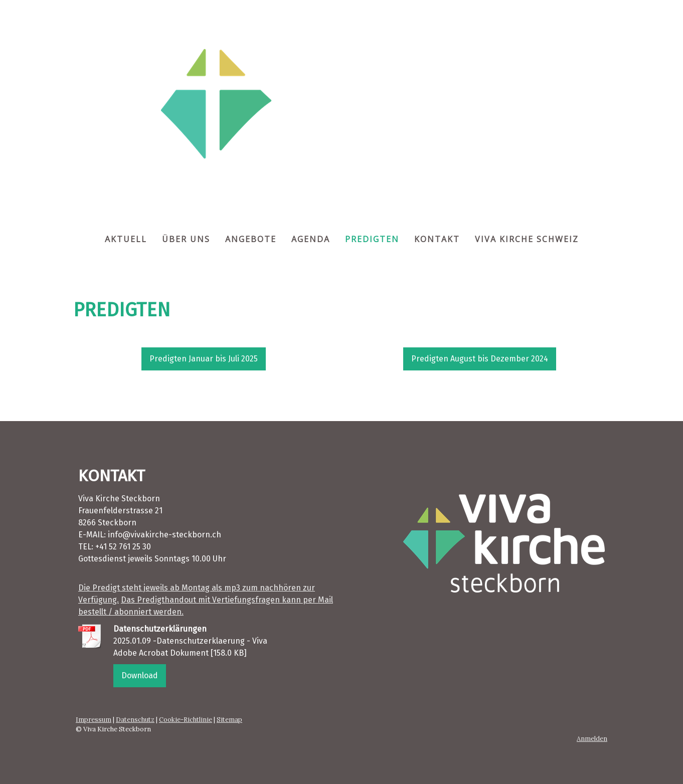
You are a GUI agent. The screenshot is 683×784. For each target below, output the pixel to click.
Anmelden (592, 739)
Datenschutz (135, 720)
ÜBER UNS (186, 239)
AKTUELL (126, 239)
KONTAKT (437, 239)
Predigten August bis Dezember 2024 (480, 359)
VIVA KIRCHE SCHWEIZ (527, 239)
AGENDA (311, 239)
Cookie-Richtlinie (186, 720)
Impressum (94, 720)
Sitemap (229, 720)
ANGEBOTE (251, 239)
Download (140, 675)
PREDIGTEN (372, 239)
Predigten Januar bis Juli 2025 (204, 359)
